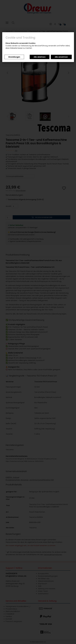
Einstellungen (14, 57)
